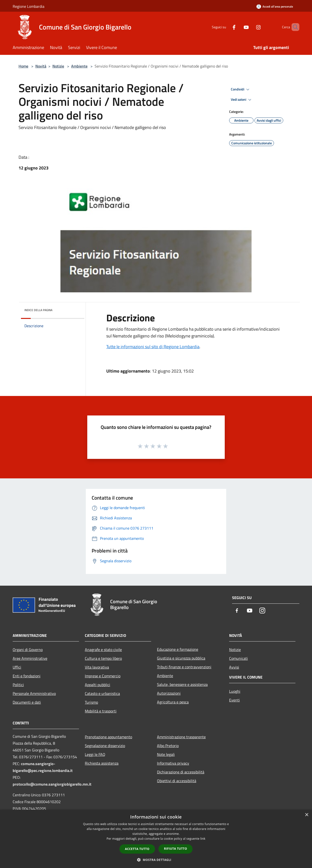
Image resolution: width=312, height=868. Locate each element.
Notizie (58, 66)
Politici (18, 685)
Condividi (241, 89)
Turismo (91, 702)
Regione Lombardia (29, 6)
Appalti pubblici (97, 685)
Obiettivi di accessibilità (177, 781)
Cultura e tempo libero (103, 658)
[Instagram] (250, 27)
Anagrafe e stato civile (103, 650)
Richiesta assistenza (102, 763)
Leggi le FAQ (95, 754)
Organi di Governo (28, 650)
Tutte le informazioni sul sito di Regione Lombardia (153, 347)
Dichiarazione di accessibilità (181, 772)
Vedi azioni (242, 100)
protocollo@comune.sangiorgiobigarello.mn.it (52, 784)
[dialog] (156, 839)
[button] (156, 860)
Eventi (234, 700)
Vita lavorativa (97, 667)
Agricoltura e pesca (173, 702)
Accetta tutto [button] (137, 849)
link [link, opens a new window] (203, 839)
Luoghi (235, 691)
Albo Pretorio (168, 746)
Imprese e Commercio (103, 676)
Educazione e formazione (178, 649)
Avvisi (234, 667)
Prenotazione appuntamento (108, 737)
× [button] (307, 815)
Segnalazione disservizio (105, 746)
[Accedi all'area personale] (275, 6)
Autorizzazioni (169, 693)
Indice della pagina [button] (38, 310)
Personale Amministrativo (34, 693)
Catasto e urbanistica (102, 693)
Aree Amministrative (30, 658)
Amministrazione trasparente (181, 737)
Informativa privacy (173, 763)
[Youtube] (238, 27)
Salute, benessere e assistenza (182, 684)
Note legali (166, 754)
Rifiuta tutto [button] (176, 849)
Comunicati (239, 658)
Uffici (17, 667)
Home (23, 66)
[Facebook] (226, 27)
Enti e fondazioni (27, 676)
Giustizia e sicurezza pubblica (181, 658)
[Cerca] (293, 27)
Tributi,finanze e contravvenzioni (184, 667)
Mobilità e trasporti (101, 711)
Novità (41, 66)
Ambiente (79, 66)
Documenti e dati (27, 702)
